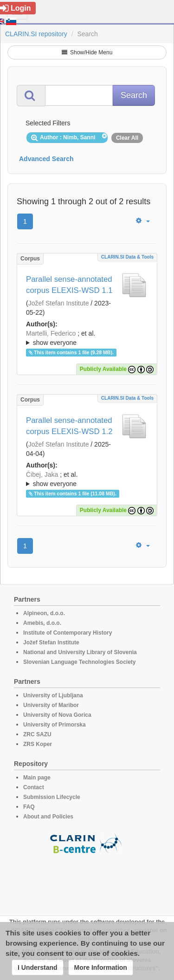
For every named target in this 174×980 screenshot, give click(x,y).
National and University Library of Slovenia (80, 652)
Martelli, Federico (51, 333)
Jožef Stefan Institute (59, 303)
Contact (34, 787)
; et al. (87, 338)
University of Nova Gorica (57, 715)
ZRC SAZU (37, 734)
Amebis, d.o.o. (42, 623)
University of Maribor (51, 705)
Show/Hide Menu (87, 52)
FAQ (29, 807)
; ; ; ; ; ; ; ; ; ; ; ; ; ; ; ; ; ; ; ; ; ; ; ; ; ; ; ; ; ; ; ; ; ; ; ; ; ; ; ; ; (87, 338)
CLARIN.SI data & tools (127, 257)
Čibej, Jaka (42, 474)
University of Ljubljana (53, 695)
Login (16, 8)
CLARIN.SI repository (36, 34)
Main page (37, 778)
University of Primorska (55, 725)
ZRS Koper (38, 744)
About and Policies (48, 817)
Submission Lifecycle (52, 797)
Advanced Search (46, 159)
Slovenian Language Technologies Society (80, 662)
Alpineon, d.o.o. (44, 613)
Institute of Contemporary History (68, 633)
